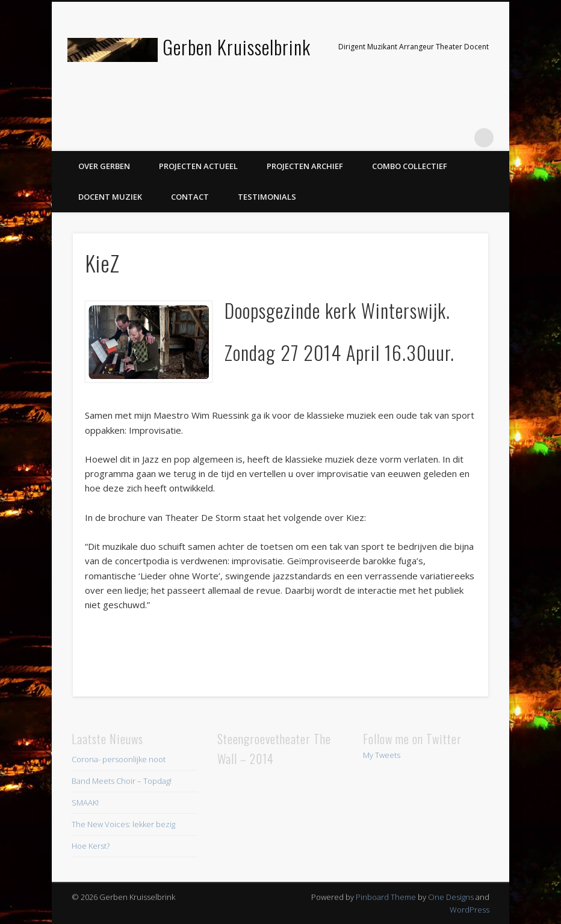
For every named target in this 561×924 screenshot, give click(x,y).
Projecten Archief (305, 166)
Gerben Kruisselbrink (237, 47)
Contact (190, 197)
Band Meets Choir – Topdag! (122, 781)
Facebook (410, 138)
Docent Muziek (110, 197)
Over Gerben (104, 166)
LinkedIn (459, 138)
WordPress (470, 910)
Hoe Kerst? (91, 846)
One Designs (451, 897)
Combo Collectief (410, 166)
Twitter (435, 138)
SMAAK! (85, 802)
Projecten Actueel (198, 166)
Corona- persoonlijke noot (119, 759)
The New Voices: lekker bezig (123, 824)
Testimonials (267, 197)
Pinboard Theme (386, 897)
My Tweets (382, 755)
